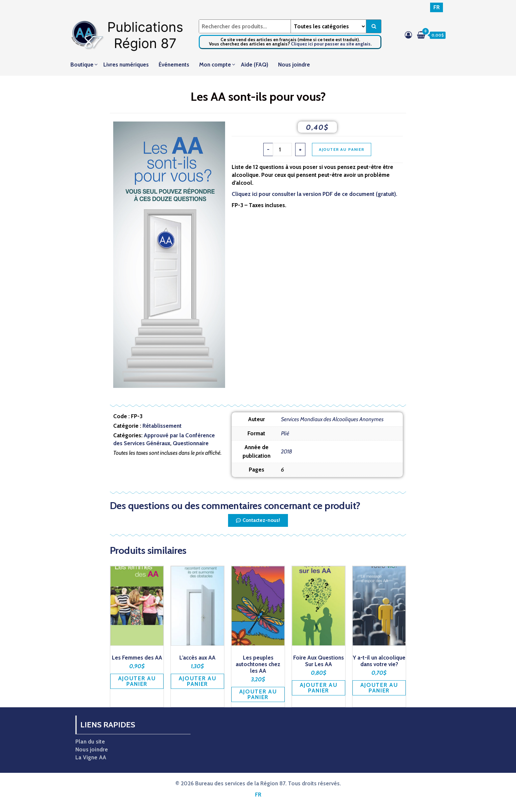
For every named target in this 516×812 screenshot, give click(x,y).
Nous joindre (294, 65)
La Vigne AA (91, 757)
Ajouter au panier (342, 149)
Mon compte (215, 65)
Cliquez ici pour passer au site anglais (331, 44)
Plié (285, 433)
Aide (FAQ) (255, 65)
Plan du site (90, 742)
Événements (174, 65)
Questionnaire (191, 443)
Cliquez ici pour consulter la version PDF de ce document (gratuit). (314, 194)
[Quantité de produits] (282, 149)
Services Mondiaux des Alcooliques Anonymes (332, 419)
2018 (287, 451)
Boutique (82, 65)
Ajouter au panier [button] (137, 681)
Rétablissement (162, 426)
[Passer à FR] (437, 7)
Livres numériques (126, 65)
